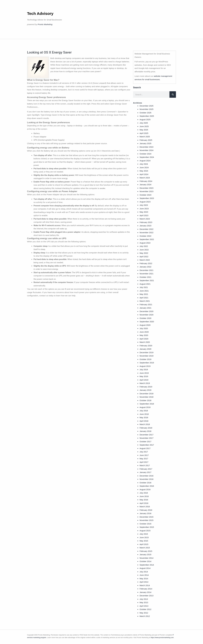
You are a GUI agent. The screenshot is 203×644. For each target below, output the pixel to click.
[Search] (173, 94)
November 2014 (146, 558)
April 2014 (144, 582)
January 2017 (145, 472)
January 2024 (145, 185)
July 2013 (144, 599)
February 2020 (146, 346)
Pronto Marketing (45, 24)
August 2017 (145, 448)
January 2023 (145, 226)
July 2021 (144, 287)
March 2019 (145, 383)
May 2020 (144, 335)
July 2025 (144, 123)
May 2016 (144, 500)
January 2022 (145, 267)
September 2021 (147, 280)
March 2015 (145, 548)
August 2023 (145, 202)
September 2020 (147, 322)
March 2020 (145, 342)
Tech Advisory (40, 14)
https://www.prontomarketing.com (162, 638)
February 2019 (146, 387)
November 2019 (146, 356)
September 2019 (147, 363)
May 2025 (144, 130)
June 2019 (144, 373)
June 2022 (144, 250)
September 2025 (147, 116)
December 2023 (146, 188)
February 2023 (146, 222)
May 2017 (144, 459)
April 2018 (144, 421)
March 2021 (145, 301)
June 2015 (144, 537)
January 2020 (145, 349)
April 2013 (144, 606)
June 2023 (144, 209)
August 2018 (145, 407)
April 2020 (144, 339)
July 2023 (144, 205)
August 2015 (145, 531)
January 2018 (145, 431)
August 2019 (145, 366)
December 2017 (146, 435)
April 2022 (144, 257)
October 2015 (145, 524)
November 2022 (146, 232)
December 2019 (146, 352)
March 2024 (145, 178)
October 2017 (145, 442)
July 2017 (144, 452)
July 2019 (144, 370)
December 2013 (146, 596)
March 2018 (145, 424)
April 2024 (144, 174)
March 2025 (145, 137)
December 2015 (146, 517)
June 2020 (144, 332)
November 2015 (146, 520)
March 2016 (145, 507)
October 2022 (145, 236)
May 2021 (144, 294)
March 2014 (145, 585)
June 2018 (144, 414)
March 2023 (145, 219)
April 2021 (144, 298)
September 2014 (147, 565)
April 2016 (144, 503)
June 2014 (144, 575)
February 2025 (146, 140)
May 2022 (144, 253)
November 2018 (146, 397)
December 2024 (146, 147)
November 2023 (146, 191)
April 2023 (144, 215)
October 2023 (145, 195)
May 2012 (144, 613)
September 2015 (147, 527)
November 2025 (146, 109)
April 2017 (144, 462)
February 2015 (146, 551)
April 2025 (144, 133)
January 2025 (145, 143)
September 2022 (147, 239)
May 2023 (144, 212)
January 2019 (145, 390)
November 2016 (146, 479)
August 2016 (145, 489)
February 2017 (146, 469)
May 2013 (144, 602)
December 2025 (146, 106)
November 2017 (146, 438)
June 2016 (144, 496)
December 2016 (146, 476)
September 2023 (147, 198)
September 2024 (147, 157)
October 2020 (145, 318)
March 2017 (145, 465)
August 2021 (145, 284)
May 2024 (144, 171)
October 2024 (145, 154)
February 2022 (146, 263)
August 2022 (145, 243)
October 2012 (145, 609)
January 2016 (145, 513)
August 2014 (145, 568)
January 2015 (145, 554)
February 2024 (146, 181)
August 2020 (145, 325)
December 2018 (146, 394)
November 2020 (146, 315)
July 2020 (144, 328)
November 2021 (146, 274)
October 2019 (145, 359)
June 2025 (144, 126)
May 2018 (144, 417)
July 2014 (144, 572)
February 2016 (146, 510)
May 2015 (144, 541)
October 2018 (145, 400)
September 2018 (147, 404)
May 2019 (144, 376)
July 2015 (144, 534)
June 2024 (144, 167)
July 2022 (144, 246)
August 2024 (145, 161)
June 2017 (144, 455)
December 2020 (146, 311)
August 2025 (145, 120)
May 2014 (144, 579)
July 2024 (144, 164)
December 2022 (146, 229)
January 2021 (145, 308)
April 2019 (144, 380)
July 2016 (144, 493)
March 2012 (145, 616)
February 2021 (146, 304)
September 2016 (147, 486)
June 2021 (144, 291)
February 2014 (146, 589)
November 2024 (146, 150)
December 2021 (146, 270)
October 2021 (145, 277)
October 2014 (145, 561)
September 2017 (147, 445)
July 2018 (144, 411)
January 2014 (145, 592)
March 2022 (145, 260)
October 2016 (145, 483)
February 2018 (146, 428)
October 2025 (145, 113)
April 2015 (144, 544)
